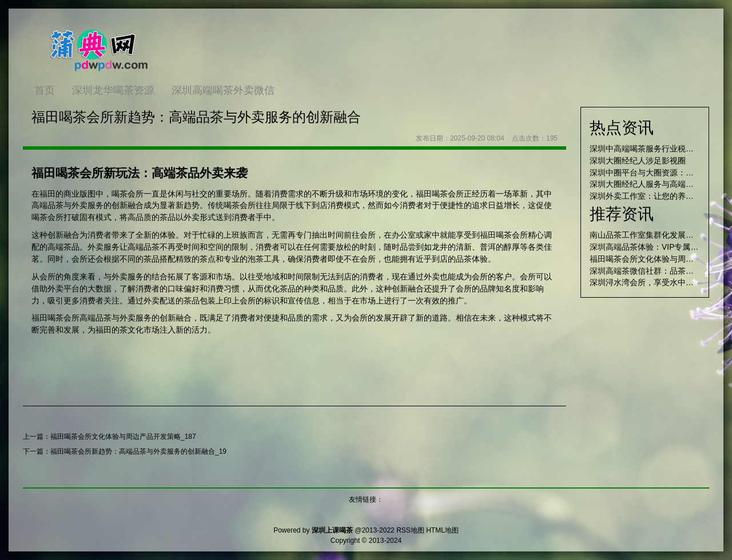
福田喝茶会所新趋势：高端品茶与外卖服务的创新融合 (196, 117)
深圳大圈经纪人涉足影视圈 (638, 161)
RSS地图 (410, 530)
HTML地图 (442, 530)
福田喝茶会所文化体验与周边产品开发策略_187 (123, 437)
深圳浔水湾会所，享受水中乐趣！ (650, 282)
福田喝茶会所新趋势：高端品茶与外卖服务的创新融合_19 (138, 451)
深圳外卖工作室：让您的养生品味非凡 (658, 196)
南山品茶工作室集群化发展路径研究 (654, 235)
